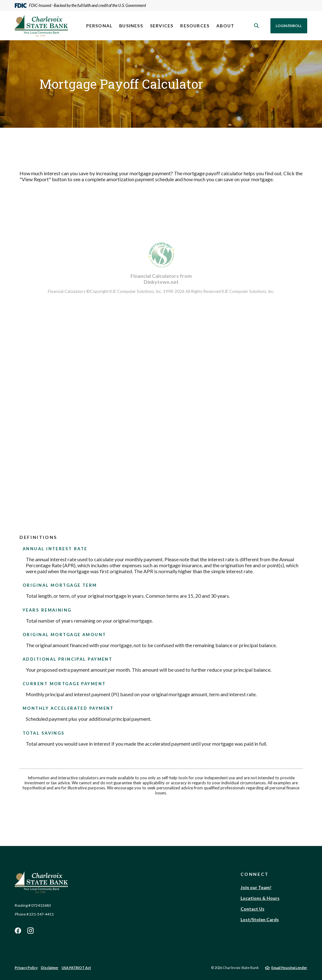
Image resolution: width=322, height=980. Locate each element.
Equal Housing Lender (289, 968)
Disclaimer (50, 968)
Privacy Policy (26, 968)
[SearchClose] (257, 26)
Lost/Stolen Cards (260, 919)
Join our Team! (256, 887)
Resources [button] (195, 26)
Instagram (31, 931)
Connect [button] (255, 874)
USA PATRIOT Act (76, 968)
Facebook (18, 931)
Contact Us (253, 909)
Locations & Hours (260, 898)
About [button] (225, 26)
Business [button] (131, 26)
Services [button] (162, 26)
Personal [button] (99, 26)
